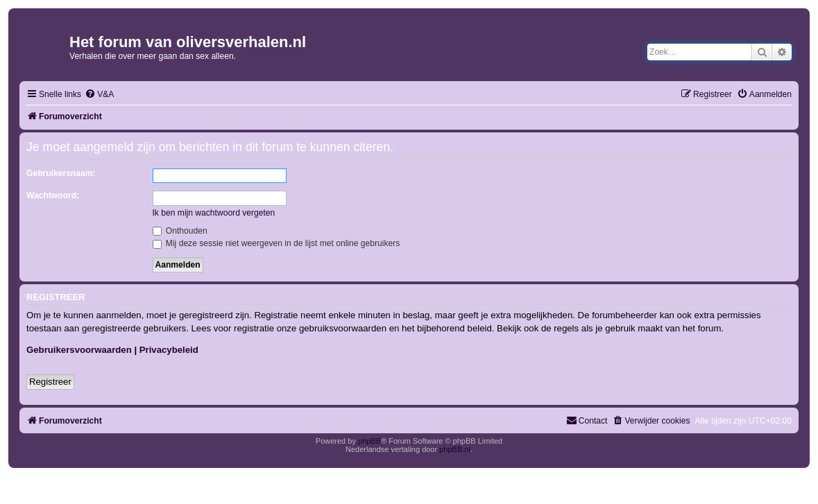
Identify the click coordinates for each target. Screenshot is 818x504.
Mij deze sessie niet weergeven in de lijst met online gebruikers (276, 243)
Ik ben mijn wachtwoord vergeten (214, 213)
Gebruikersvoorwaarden (79, 350)
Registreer (50, 382)
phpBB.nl (455, 449)
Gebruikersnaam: (61, 173)
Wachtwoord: (53, 195)
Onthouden (180, 231)
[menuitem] (99, 95)
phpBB (369, 441)
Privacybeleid (169, 350)
